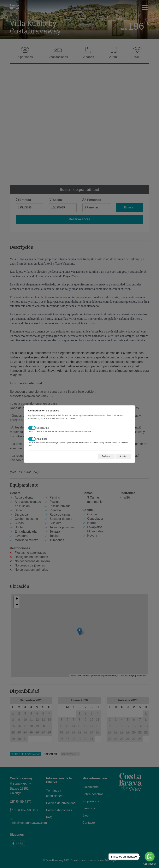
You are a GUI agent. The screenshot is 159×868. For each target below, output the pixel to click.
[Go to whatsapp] (150, 857)
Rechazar (106, 456)
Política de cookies (66, 418)
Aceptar (123, 456)
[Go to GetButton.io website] (150, 864)
